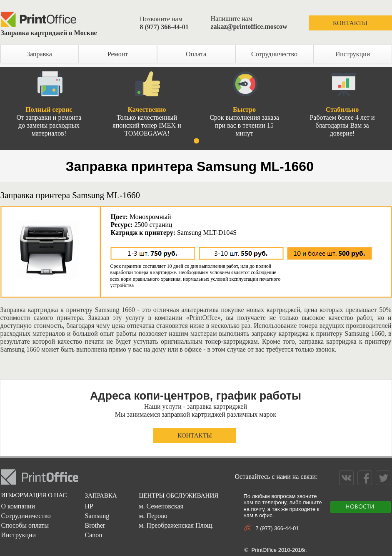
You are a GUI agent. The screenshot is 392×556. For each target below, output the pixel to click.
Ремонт (118, 54)
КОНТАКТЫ (350, 23)
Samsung (97, 516)
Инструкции (353, 54)
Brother (95, 525)
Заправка (39, 54)
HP (89, 506)
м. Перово (153, 516)
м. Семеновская (161, 506)
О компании (18, 506)
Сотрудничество (274, 54)
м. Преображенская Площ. (176, 525)
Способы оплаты (25, 525)
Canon (93, 535)
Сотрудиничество (26, 516)
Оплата (196, 54)
